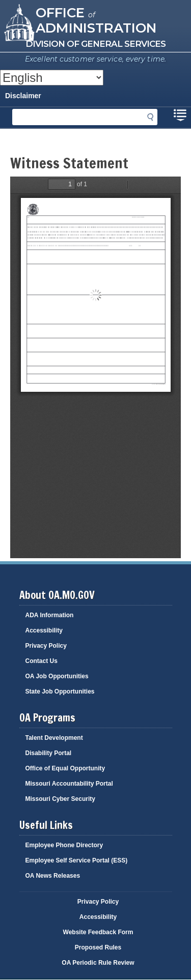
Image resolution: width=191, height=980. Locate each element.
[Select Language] (52, 78)
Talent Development (54, 738)
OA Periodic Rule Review (98, 963)
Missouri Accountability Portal (69, 784)
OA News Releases (53, 876)
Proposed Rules (98, 947)
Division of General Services (95, 44)
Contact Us (42, 661)
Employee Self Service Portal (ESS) (77, 860)
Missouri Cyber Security (60, 799)
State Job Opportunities (60, 691)
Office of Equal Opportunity (65, 768)
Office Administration (96, 20)
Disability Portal (49, 753)
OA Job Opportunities (57, 676)
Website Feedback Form (98, 932)
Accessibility (44, 630)
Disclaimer (23, 96)
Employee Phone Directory (64, 845)
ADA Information (50, 615)
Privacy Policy (46, 646)
